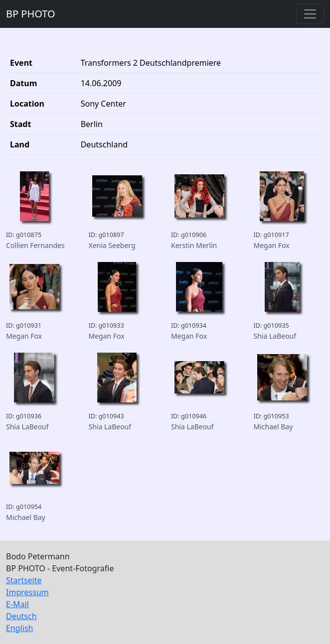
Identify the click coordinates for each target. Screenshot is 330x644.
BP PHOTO (31, 14)
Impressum (27, 592)
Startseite (24, 580)
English (19, 628)
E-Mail (17, 604)
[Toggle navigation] (310, 14)
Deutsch (21, 616)
